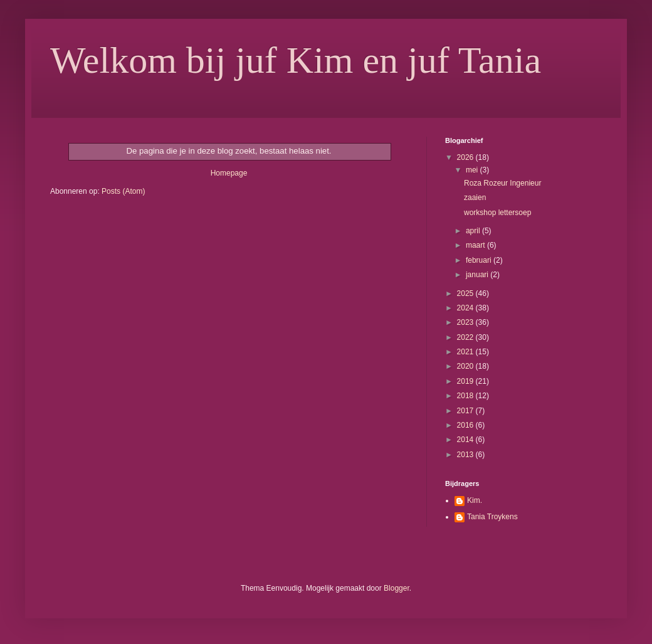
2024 (466, 308)
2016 (466, 425)
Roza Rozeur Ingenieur (502, 183)
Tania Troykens (492, 517)
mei (473, 170)
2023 (466, 322)
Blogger (397, 588)
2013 (466, 455)
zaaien (475, 198)
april (474, 231)
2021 (466, 352)
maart (476, 245)
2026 (466, 157)
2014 (466, 440)
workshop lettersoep (497, 213)
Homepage (229, 173)
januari (478, 275)
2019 (466, 381)
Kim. (475, 500)
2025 (466, 293)
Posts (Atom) (123, 191)
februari (480, 260)
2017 (466, 411)
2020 (466, 366)
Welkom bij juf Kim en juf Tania (296, 60)
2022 (466, 337)
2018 (466, 396)
